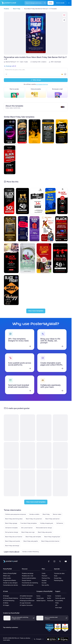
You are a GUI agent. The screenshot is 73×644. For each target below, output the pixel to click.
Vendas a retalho (34, 514)
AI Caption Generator (26, 605)
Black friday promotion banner (50, 541)
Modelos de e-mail (27, 576)
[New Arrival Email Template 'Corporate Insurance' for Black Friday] (28, 455)
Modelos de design (28, 573)
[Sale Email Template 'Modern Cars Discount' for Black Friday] (60, 483)
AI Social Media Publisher (11, 598)
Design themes (27, 580)
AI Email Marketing (9, 601)
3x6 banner (60, 523)
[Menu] (69, 3)
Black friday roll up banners (34, 519)
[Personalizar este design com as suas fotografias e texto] (36, 33)
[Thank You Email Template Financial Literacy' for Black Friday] (60, 455)
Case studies (7, 578)
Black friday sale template (33, 537)
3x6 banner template (11, 528)
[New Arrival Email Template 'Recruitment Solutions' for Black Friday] (11, 455)
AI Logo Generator (25, 603)
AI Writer (6, 603)
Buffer (49, 598)
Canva (38, 596)
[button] (64, 15)
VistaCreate (40, 598)
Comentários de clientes (11, 585)
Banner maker (57, 514)
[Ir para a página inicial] (8, 3)
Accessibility (59, 601)
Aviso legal (58, 608)
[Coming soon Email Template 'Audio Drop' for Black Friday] (44, 428)
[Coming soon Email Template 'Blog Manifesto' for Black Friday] (11, 428)
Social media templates (29, 578)
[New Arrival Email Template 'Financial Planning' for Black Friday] (11, 483)
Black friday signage (11, 523)
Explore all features (28, 585)
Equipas (44, 580)
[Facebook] (49, 561)
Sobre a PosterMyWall (10, 573)
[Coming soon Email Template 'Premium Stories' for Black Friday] (60, 428)
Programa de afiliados (10, 580)
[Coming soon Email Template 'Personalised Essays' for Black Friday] (28, 428)
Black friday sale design (12, 546)
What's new (7, 576)
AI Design (6, 596)
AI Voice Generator (26, 598)
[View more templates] (36, 311)
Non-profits (45, 585)
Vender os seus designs (10, 583)
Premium (44, 576)
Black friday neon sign (28, 532)
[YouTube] (66, 561)
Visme (49, 596)
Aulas (56, 576)
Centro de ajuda (60, 598)
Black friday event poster (13, 541)
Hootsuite (50, 601)
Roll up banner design (12, 532)
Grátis (44, 573)
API (56, 605)
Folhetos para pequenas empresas (16, 514)
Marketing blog (59, 580)
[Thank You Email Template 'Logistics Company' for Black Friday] (28, 483)
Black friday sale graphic (31, 541)
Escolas (44, 583)
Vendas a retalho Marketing (30, 552)
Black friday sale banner (52, 519)
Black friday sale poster (45, 532)
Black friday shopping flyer (52, 537)
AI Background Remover (27, 601)
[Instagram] (54, 561)
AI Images (6, 605)
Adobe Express (41, 601)
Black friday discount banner (14, 537)
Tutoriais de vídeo (59, 573)
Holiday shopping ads (47, 523)
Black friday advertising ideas (14, 519)
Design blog (58, 578)
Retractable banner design (44, 528)
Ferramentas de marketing (30, 583)
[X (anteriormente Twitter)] (60, 561)
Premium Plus (46, 578)
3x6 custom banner (27, 528)
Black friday (46, 514)
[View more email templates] (36, 502)
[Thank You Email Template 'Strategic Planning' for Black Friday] (44, 483)
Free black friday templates (29, 523)
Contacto (58, 596)
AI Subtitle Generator (26, 596)
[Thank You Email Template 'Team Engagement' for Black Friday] (44, 455)
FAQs (57, 603)
